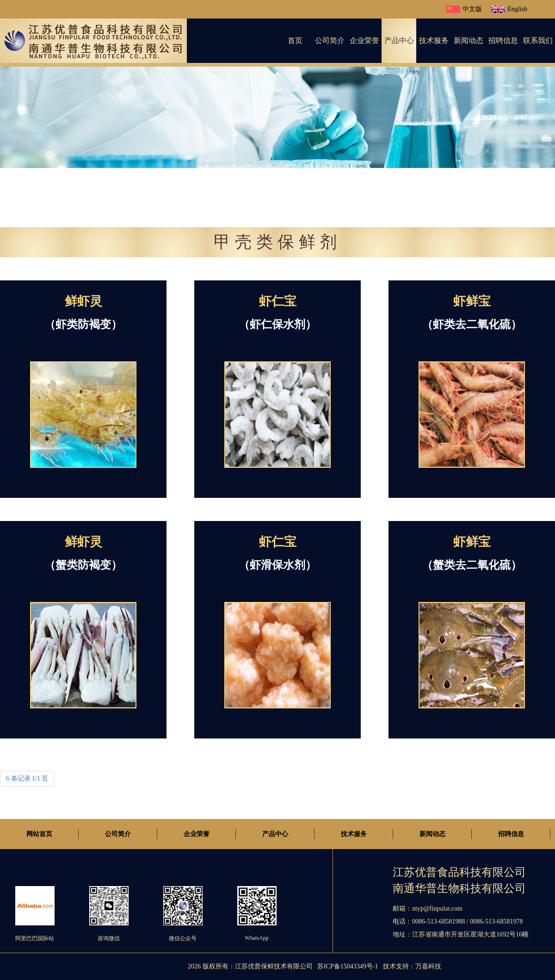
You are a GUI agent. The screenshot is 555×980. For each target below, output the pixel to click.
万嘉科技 (428, 966)
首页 (295, 40)
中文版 (464, 9)
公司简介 (330, 40)
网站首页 (39, 834)
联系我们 (538, 40)
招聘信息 (503, 40)
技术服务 (434, 40)
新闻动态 (469, 40)
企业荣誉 (364, 40)
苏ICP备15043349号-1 (348, 966)
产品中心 (399, 40)
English (509, 9)
